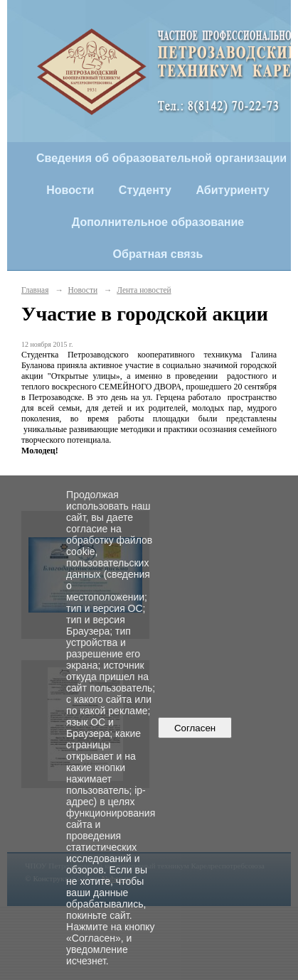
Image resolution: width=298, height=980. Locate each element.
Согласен (195, 728)
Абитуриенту (232, 190)
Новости (70, 190)
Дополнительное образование (158, 222)
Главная (35, 290)
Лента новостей (144, 290)
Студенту (145, 190)
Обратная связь (158, 254)
